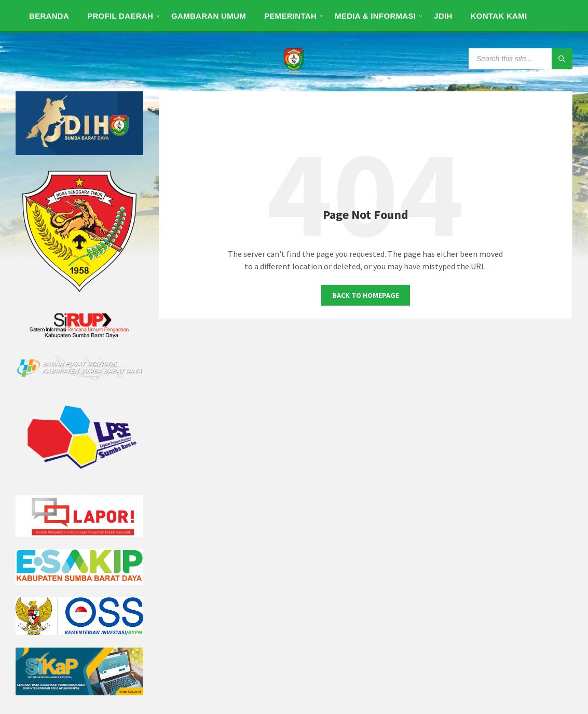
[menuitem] (49, 16)
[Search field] (521, 59)
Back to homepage (366, 295)
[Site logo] (294, 71)
